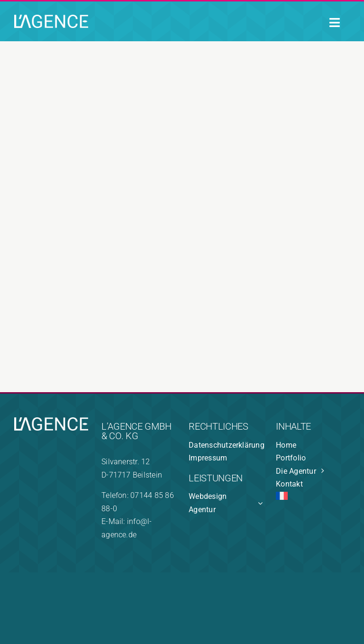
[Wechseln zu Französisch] (313, 497)
